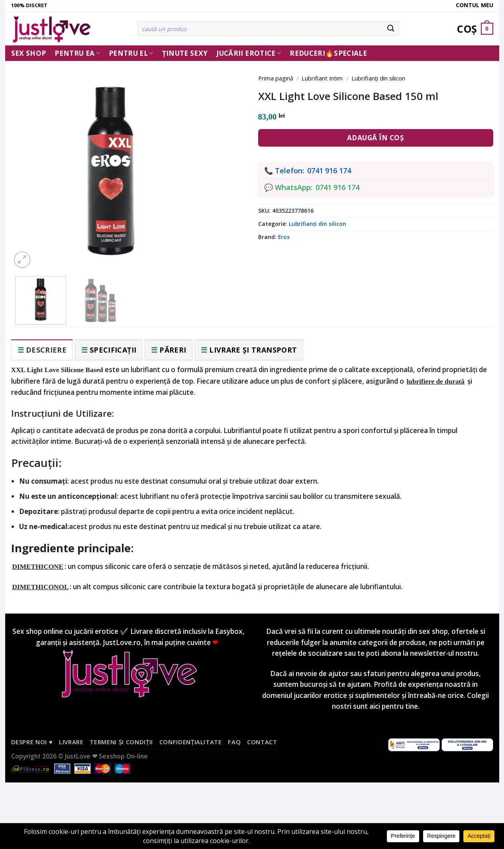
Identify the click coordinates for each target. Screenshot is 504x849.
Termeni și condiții (121, 742)
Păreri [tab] (173, 350)
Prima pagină (276, 78)
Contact (262, 742)
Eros (284, 237)
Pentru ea (77, 53)
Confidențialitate (191, 742)
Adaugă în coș (376, 138)
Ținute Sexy (185, 53)
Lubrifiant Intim (322, 78)
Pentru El (131, 53)
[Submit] (391, 29)
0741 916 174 (329, 171)
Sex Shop (29, 53)
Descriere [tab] (46, 350)
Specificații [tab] (113, 350)
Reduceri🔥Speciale (328, 53)
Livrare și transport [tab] (253, 350)
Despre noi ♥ (32, 742)
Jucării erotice (249, 53)
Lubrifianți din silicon (378, 78)
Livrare (71, 742)
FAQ (234, 742)
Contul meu (475, 5)
